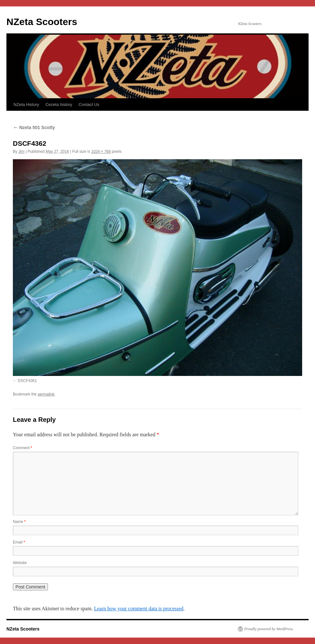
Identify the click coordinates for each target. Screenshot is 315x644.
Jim (21, 152)
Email (19, 542)
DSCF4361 (27, 381)
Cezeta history (59, 104)
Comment (22, 448)
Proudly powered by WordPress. (269, 629)
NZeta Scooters (42, 22)
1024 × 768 (101, 152)
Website (20, 563)
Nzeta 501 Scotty (34, 127)
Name (19, 522)
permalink (46, 394)
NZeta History (26, 104)
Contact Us (89, 104)
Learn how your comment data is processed (139, 609)
